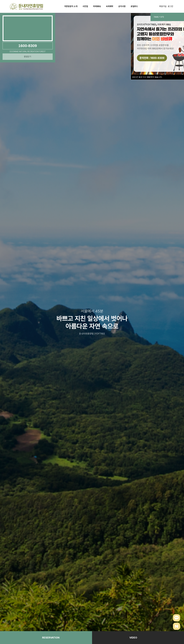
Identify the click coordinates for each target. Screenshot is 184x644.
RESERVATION (51, 638)
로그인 (170, 6)
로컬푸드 (134, 6)
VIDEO (133, 638)
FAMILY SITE (167, 17)
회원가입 (163, 6)
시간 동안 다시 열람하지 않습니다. (147, 77)
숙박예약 (110, 6)
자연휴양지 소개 (71, 6)
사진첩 (85, 6)
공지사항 (122, 6)
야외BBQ (97, 6)
